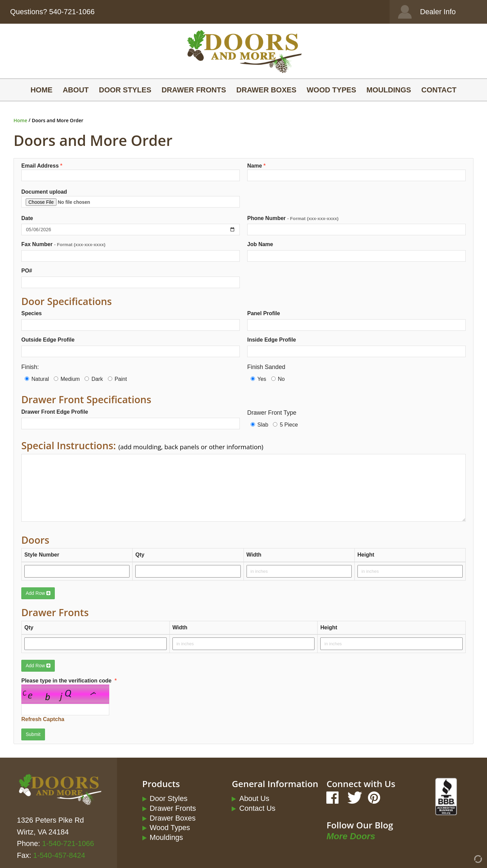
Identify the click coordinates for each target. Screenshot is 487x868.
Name (356, 172)
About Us (254, 798)
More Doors (351, 836)
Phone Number (293, 218)
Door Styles (125, 90)
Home (41, 90)
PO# (27, 271)
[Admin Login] (466, 861)
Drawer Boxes (266, 90)
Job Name (260, 244)
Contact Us (257, 808)
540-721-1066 (72, 12)
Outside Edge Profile (48, 340)
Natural (37, 379)
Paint (117, 379)
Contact (439, 90)
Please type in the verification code (85, 701)
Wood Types (331, 90)
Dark (94, 379)
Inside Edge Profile (272, 340)
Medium (67, 379)
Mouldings (389, 90)
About (76, 90)
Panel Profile (264, 313)
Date (27, 218)
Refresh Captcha (43, 719)
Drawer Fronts (194, 90)
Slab (259, 425)
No (278, 379)
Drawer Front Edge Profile (55, 412)
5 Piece (285, 425)
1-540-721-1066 (68, 843)
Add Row (38, 593)
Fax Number (63, 244)
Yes (258, 379)
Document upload (131, 198)
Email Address (131, 172)
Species (31, 313)
